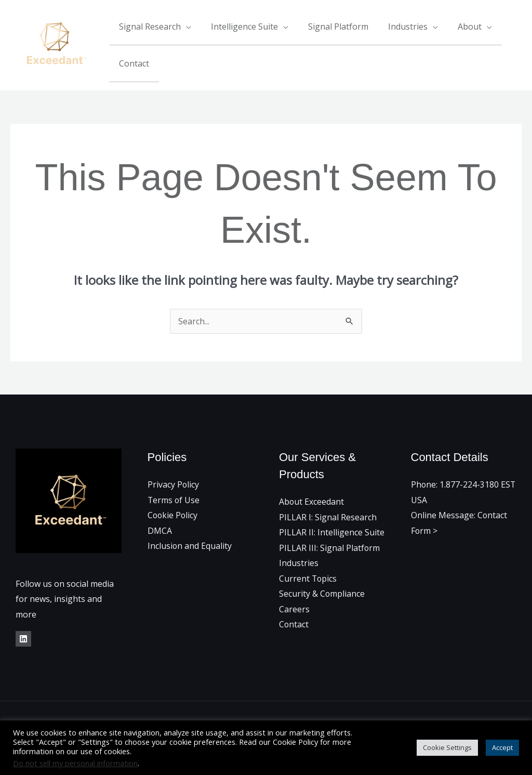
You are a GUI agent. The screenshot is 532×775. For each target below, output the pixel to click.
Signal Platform (330, 27)
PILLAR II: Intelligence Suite (332, 531)
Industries (397, 27)
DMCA (160, 530)
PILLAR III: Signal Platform (330, 547)
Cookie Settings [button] (447, 747)
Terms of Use (174, 499)
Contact (132, 63)
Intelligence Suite (240, 27)
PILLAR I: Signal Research (328, 516)
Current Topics (308, 578)
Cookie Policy (173, 514)
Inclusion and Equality (190, 545)
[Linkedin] (518, 45)
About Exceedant (312, 501)
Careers (294, 609)
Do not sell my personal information (75, 763)
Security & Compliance (322, 593)
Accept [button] (502, 747)
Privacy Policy (174, 483)
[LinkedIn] (23, 638)
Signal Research (148, 27)
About (456, 27)
